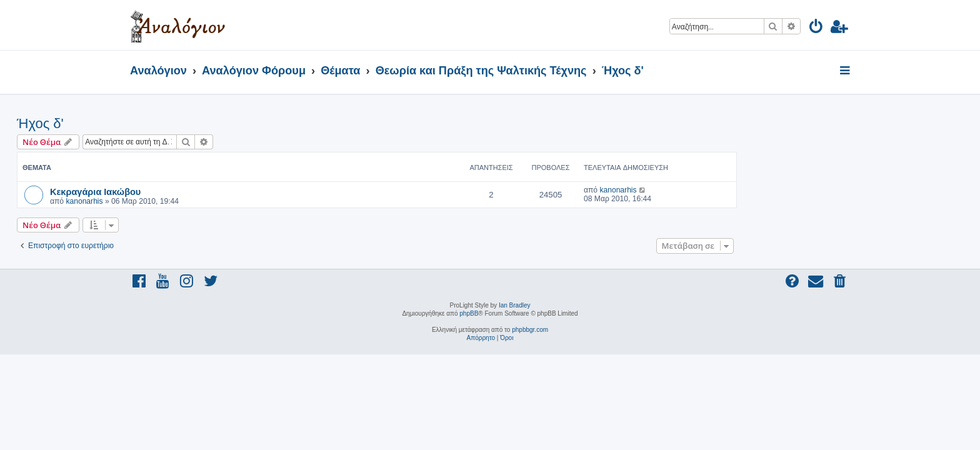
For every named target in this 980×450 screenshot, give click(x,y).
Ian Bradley (515, 305)
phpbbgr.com (530, 330)
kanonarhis (197, 201)
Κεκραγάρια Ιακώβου (208, 191)
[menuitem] (817, 28)
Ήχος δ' (153, 123)
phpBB (469, 313)
